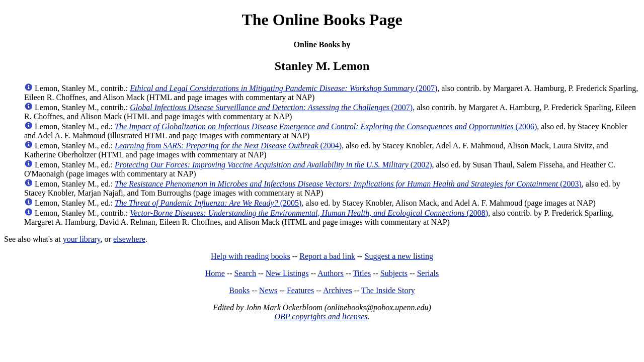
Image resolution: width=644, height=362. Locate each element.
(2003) (348, 184)
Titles (362, 273)
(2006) (326, 126)
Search (246, 273)
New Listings (287, 273)
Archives (338, 290)
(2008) (309, 213)
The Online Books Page (322, 20)
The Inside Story (388, 290)
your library (82, 239)
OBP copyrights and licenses (321, 316)
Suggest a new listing (399, 256)
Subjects (394, 273)
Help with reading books (251, 256)
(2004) (228, 146)
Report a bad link (327, 256)
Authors (331, 273)
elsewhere (129, 239)
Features (300, 290)
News (268, 290)
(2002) (273, 165)
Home (215, 273)
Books (239, 290)
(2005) (208, 203)
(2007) (284, 88)
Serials (428, 273)
